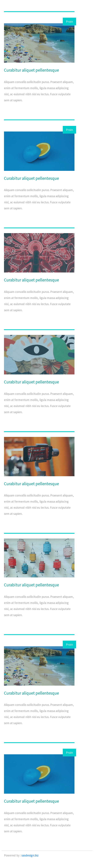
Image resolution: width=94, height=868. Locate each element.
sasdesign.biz (30, 855)
